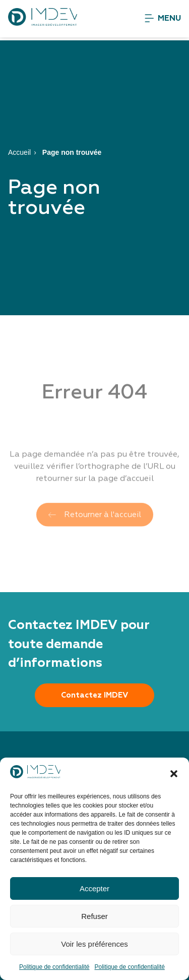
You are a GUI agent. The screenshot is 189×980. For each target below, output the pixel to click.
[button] (174, 774)
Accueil (19, 152)
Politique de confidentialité (54, 967)
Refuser (94, 916)
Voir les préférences (94, 944)
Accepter (94, 888)
